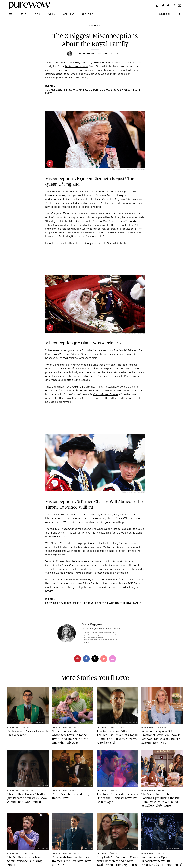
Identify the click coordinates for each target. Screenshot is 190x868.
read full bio (86, 642)
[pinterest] (50, 163)
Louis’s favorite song (76, 66)
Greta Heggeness (85, 54)
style (23, 14)
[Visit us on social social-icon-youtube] (179, 5)
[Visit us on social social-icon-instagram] (174, 5)
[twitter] (95, 659)
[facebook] (86, 659)
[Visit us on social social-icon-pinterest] (163, 5)
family (51, 14)
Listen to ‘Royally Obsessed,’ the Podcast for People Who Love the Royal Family (93, 603)
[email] (113, 659)
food (37, 14)
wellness (69, 14)
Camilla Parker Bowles (106, 394)
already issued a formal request (100, 580)
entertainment (95, 26)
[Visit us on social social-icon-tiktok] (157, 5)
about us (87, 14)
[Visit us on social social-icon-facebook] (168, 5)
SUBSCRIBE (164, 14)
